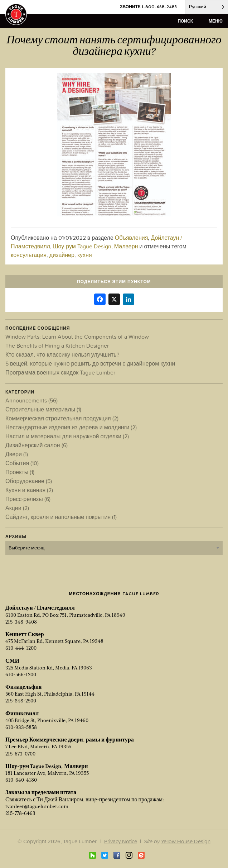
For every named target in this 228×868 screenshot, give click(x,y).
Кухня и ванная (29, 490)
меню (216, 21)
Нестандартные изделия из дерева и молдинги (71, 427)
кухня (85, 255)
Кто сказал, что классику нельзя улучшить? (62, 354)
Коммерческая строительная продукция (62, 418)
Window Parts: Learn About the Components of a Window (77, 337)
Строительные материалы (43, 409)
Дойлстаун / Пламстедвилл (40, 608)
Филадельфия (24, 687)
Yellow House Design (186, 841)
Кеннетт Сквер (25, 634)
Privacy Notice (121, 841)
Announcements (31, 400)
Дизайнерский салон (37, 445)
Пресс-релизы (28, 499)
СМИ (12, 661)
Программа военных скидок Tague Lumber (60, 372)
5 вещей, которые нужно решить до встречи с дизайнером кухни (90, 363)
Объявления (132, 238)
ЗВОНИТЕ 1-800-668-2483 (148, 7)
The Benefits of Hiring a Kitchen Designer (57, 345)
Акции (17, 508)
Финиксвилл (22, 714)
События (22, 463)
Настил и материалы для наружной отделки (67, 436)
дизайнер (62, 255)
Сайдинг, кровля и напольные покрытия (61, 517)
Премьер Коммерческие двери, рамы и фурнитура (70, 740)
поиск (185, 21)
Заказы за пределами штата (41, 792)
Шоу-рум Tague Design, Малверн (96, 246)
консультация (29, 255)
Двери (17, 454)
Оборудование (29, 481)
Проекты (20, 472)
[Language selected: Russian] (207, 7)
